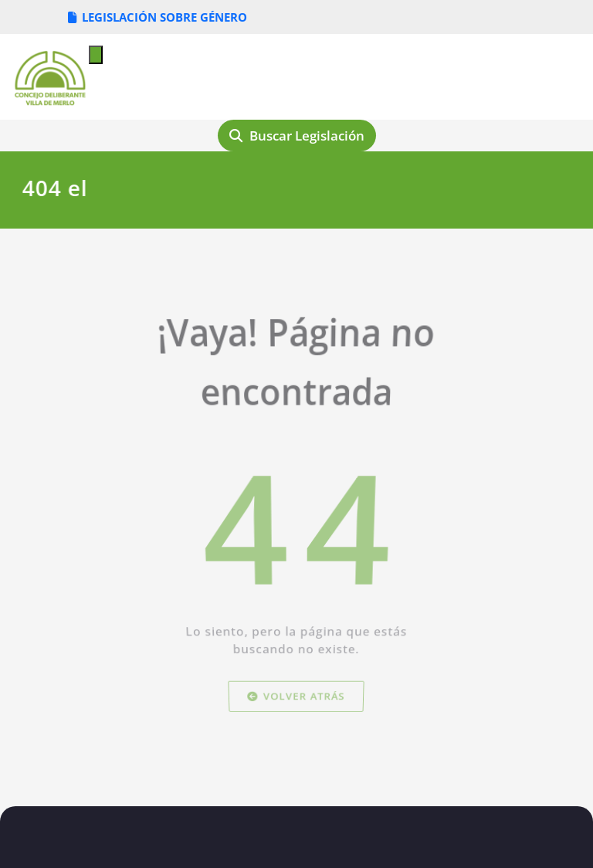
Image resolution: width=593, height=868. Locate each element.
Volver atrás (297, 712)
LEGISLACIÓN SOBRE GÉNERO (158, 17)
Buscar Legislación (297, 136)
